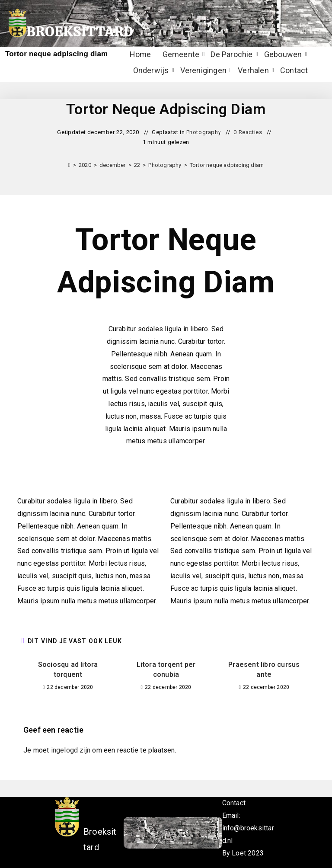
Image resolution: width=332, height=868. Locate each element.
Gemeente (182, 54)
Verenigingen (204, 70)
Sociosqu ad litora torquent (68, 669)
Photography (204, 132)
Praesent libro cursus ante (264, 669)
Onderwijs (152, 70)
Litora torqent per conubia (166, 669)
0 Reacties (248, 132)
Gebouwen (284, 54)
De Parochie (233, 54)
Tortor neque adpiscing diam (227, 165)
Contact (294, 70)
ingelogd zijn (71, 750)
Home (140, 54)
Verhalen (254, 70)
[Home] (69, 165)
